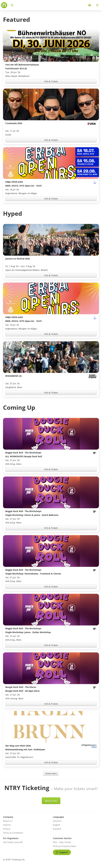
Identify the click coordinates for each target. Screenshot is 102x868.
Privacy (7, 829)
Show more (51, 773)
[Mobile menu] (97, 5)
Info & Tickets (51, 81)
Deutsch (57, 821)
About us (8, 821)
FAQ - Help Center (62, 842)
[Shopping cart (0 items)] (90, 5)
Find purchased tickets (64, 846)
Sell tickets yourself (13, 842)
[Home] (4, 5)
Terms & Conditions (13, 833)
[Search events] (12, 5)
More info (51, 801)
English (57, 825)
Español (57, 829)
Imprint (7, 825)
